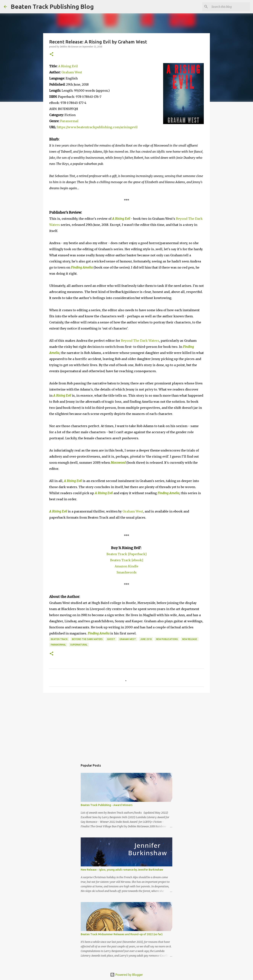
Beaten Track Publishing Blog (52, 6)
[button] (52, 54)
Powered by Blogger (126, 975)
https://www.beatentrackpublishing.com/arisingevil (97, 127)
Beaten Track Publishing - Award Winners (107, 805)
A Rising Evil (68, 66)
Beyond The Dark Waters (140, 341)
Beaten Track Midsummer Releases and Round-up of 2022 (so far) (122, 934)
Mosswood (118, 463)
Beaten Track (59, 639)
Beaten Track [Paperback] (126, 554)
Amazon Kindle (126, 566)
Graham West (72, 72)
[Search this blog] (230, 7)
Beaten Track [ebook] (127, 560)
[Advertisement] (126, 725)
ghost (111, 639)
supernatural (79, 645)
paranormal (58, 645)
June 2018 (146, 639)
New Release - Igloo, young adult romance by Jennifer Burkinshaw (122, 870)
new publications (167, 639)
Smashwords (127, 572)
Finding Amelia (82, 267)
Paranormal (69, 121)
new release (190, 639)
